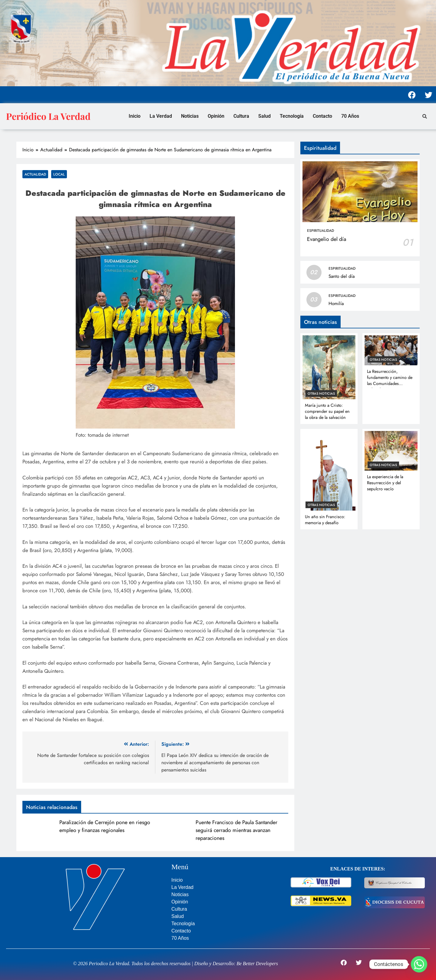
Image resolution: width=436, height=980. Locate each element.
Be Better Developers (257, 964)
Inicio (135, 116)
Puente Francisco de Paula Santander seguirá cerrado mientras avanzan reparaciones (236, 830)
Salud (264, 116)
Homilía (336, 304)
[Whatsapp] (419, 964)
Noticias (190, 116)
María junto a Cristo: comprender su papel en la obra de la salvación (327, 411)
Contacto (322, 116)
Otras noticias (321, 393)
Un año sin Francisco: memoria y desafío (325, 520)
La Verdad (161, 116)
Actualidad (35, 174)
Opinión (216, 116)
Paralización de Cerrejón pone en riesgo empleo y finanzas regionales (105, 826)
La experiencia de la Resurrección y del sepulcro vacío (385, 483)
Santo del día (342, 276)
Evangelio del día (327, 239)
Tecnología (292, 116)
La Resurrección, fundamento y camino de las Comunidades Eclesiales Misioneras (390, 380)
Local (59, 174)
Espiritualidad (320, 231)
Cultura (241, 116)
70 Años (350, 116)
